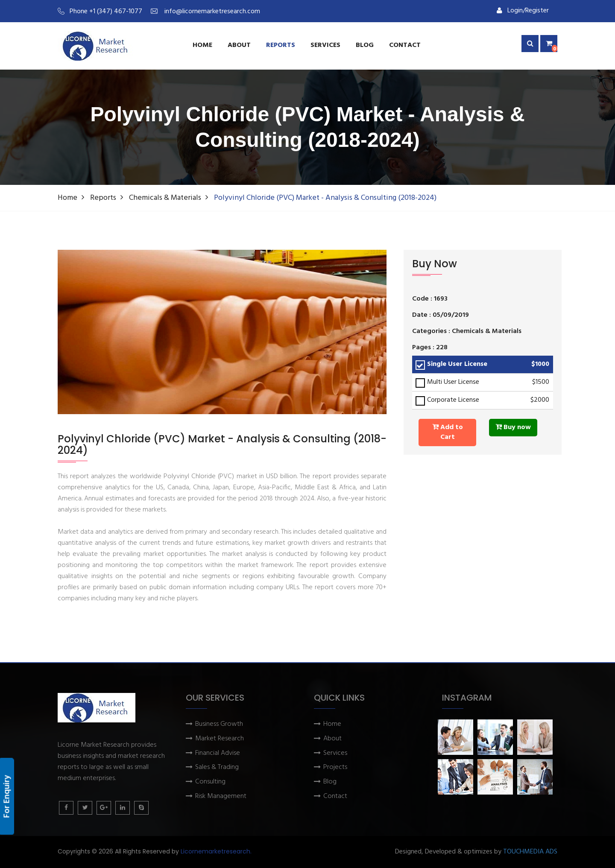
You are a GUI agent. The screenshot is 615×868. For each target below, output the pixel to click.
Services (335, 753)
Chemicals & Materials (165, 198)
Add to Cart (448, 432)
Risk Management (221, 796)
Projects (335, 767)
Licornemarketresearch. (216, 851)
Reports (281, 45)
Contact (405, 45)
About (239, 45)
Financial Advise (218, 753)
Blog (365, 45)
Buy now (513, 427)
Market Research (220, 739)
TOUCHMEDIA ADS (530, 852)
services (325, 45)
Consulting (210, 782)
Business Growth (219, 724)
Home (202, 45)
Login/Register (523, 11)
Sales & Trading (217, 767)
